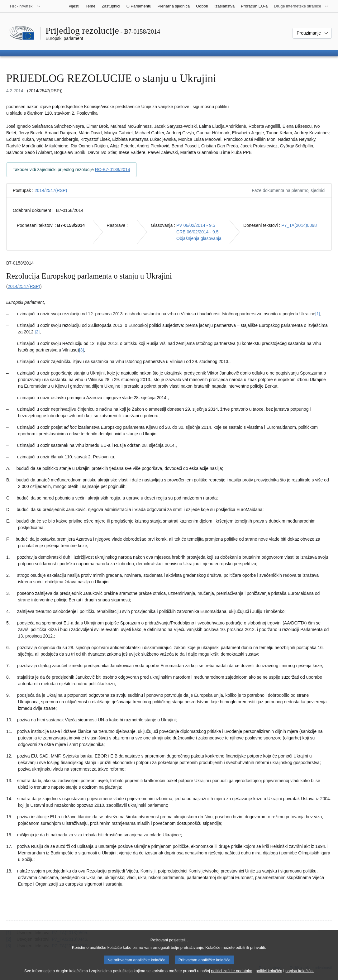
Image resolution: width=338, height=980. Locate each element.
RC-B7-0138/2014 (113, 170)
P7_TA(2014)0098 (299, 225)
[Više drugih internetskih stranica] (301, 6)
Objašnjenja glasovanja (199, 238)
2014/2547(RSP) (51, 190)
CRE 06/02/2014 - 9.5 (197, 232)
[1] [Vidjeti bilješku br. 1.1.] (318, 314)
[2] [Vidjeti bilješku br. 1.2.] (37, 332)
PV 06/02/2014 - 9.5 (196, 225)
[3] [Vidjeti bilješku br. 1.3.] (82, 350)
